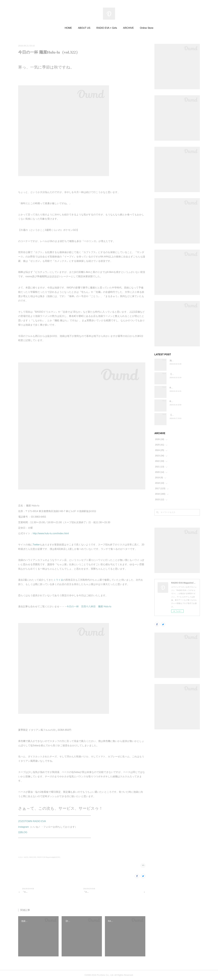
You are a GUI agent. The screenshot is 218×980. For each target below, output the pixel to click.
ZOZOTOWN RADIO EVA (32, 821)
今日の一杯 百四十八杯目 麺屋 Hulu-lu (89, 606)
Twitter (36, 545)
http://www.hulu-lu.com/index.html (51, 533)
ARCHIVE (128, 28)
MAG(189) (33, 857)
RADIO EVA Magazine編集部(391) (49, 857)
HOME (68, 28)
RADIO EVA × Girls (107, 28)
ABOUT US (84, 28)
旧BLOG (23, 832)
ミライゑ (58, 580)
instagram (23, 827)
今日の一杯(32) (23, 857)
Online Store (147, 28)
